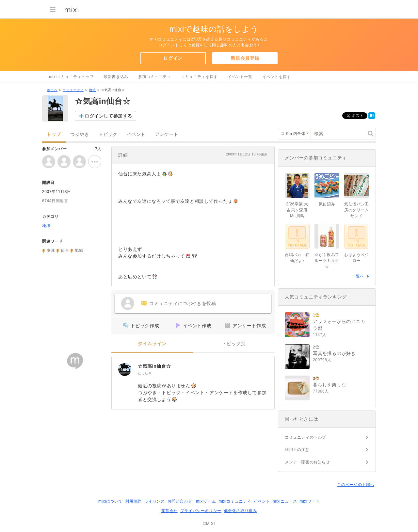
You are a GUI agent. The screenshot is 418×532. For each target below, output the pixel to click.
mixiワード (310, 501)
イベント (136, 134)
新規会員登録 (245, 58)
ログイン (173, 58)
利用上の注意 (297, 450)
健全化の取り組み (241, 511)
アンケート (167, 134)
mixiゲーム (206, 501)
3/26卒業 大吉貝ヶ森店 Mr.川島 (299, 210)
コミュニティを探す (199, 77)
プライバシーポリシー (201, 511)
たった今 (145, 373)
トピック (108, 134)
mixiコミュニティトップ (71, 77)
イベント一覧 (240, 77)
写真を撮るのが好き (334, 353)
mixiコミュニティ (235, 501)
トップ (54, 134)
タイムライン (152, 344)
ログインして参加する (108, 116)
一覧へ (358, 276)
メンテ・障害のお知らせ (307, 462)
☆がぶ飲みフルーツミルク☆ (327, 261)
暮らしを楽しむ (330, 385)
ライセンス (155, 501)
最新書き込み (116, 77)
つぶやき (80, 134)
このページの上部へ (356, 485)
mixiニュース (285, 501)
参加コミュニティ (155, 77)
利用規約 (133, 501)
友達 (51, 250)
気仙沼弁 (327, 204)
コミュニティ (73, 90)
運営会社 (169, 511)
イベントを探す (277, 77)
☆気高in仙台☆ (154, 366)
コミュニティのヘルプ (305, 437)
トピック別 (234, 344)
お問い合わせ (180, 501)
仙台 (65, 250)
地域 (92, 90)
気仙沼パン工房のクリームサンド (357, 210)
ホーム (52, 90)
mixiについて (110, 501)
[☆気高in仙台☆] (125, 369)
